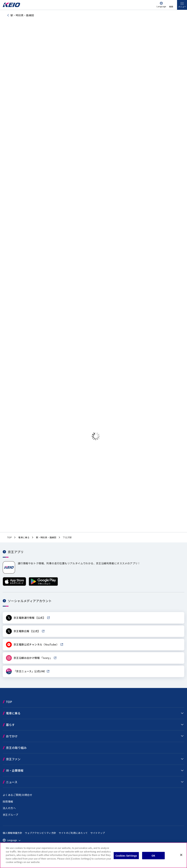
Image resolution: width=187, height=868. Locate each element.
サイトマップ (98, 833)
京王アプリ (16, 552)
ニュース (12, 782)
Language (161, 6)
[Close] (181, 855)
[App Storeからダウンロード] (14, 585)
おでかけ (12, 736)
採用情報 (8, 801)
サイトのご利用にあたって (73, 833)
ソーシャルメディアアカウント (30, 601)
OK (153, 855)
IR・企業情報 (15, 770)
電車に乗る (13, 713)
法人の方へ (9, 808)
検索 (171, 7)
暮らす (10, 725)
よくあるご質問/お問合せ (18, 795)
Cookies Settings (126, 855)
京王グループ (10, 815)
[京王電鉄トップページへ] (11, 6)
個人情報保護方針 (12, 833)
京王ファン (13, 759)
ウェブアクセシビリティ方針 (40, 833)
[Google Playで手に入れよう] (43, 585)
